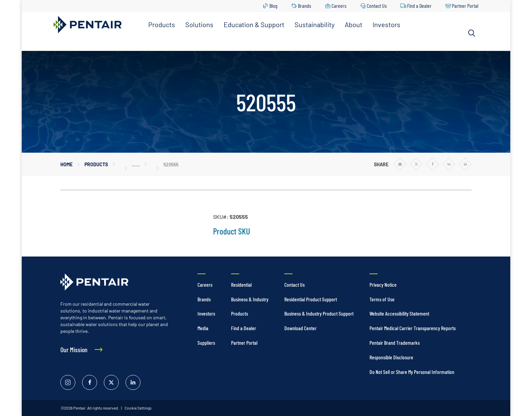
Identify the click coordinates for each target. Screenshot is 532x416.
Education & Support (254, 24)
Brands (305, 6)
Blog (273, 6)
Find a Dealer (419, 6)
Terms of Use (382, 299)
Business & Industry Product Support (319, 313)
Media (203, 328)
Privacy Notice (383, 285)
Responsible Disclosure (391, 357)
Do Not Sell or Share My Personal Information (412, 372)
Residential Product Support (311, 299)
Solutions (199, 24)
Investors (386, 24)
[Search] (472, 33)
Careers (339, 6)
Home (66, 164)
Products (162, 24)
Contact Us (377, 6)
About (354, 24)
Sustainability (315, 24)
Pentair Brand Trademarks (395, 343)
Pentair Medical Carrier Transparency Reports (413, 328)
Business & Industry (250, 299)
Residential (241, 285)
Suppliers (206, 343)
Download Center (300, 328)
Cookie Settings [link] (138, 408)
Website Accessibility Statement (399, 313)
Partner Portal (465, 6)
